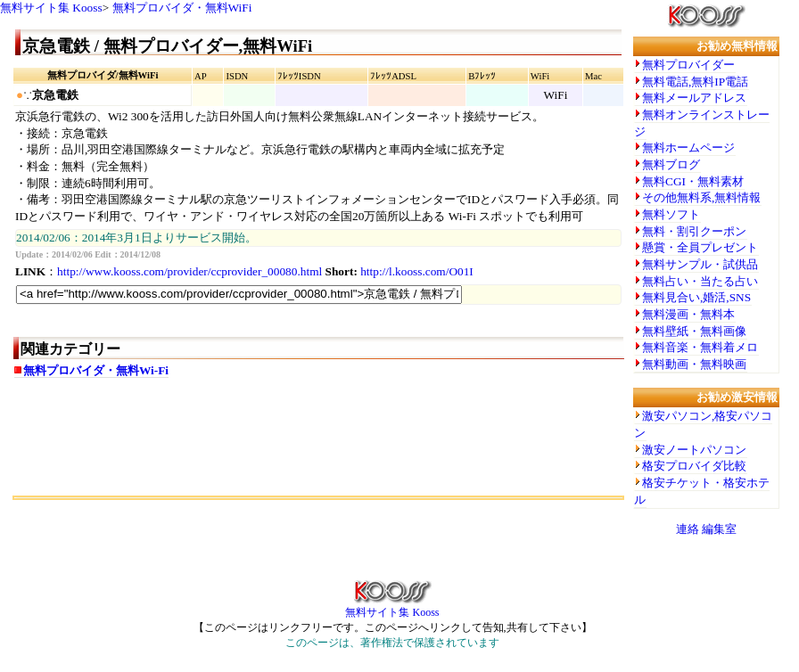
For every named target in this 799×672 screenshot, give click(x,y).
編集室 (719, 529)
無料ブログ (671, 164)
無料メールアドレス (694, 98)
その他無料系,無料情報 (701, 197)
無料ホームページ (688, 148)
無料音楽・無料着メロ (700, 347)
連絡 (688, 529)
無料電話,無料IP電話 (695, 82)
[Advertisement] (222, 455)
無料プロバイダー (688, 65)
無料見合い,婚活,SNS (696, 297)
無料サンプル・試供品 (700, 264)
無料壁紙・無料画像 (694, 331)
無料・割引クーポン (694, 231)
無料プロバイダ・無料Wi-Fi (96, 370)
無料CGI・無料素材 (693, 181)
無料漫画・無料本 (688, 314)
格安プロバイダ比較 (694, 466)
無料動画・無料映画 (694, 364)
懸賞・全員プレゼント (700, 247)
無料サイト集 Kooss (51, 8)
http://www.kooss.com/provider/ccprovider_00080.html (189, 271)
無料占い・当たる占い (700, 281)
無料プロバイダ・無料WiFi (182, 8)
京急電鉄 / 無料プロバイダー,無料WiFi (167, 46)
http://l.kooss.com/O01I (417, 271)
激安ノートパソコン (694, 450)
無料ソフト (671, 214)
